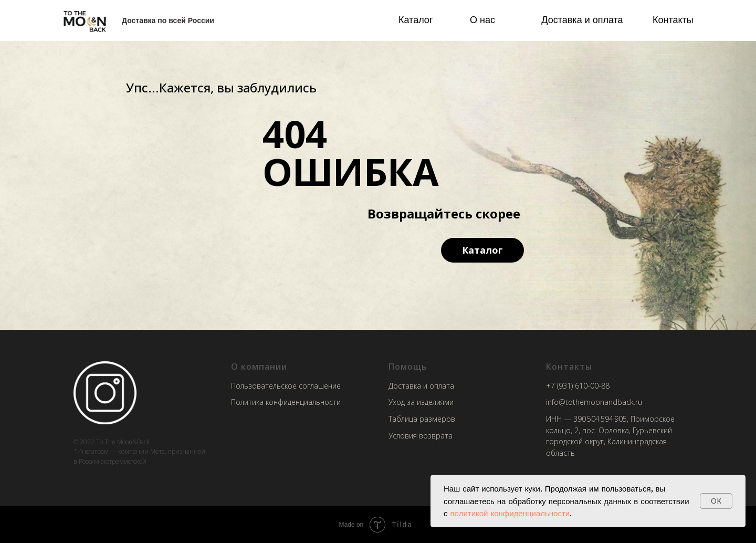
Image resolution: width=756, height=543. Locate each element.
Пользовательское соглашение (286, 386)
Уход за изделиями (421, 402)
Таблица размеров (422, 419)
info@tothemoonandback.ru (594, 402)
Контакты (673, 19)
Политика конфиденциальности (286, 402)
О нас (482, 19)
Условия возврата (421, 436)
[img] (85, 21)
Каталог (416, 19)
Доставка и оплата (582, 19)
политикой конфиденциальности (510, 513)
